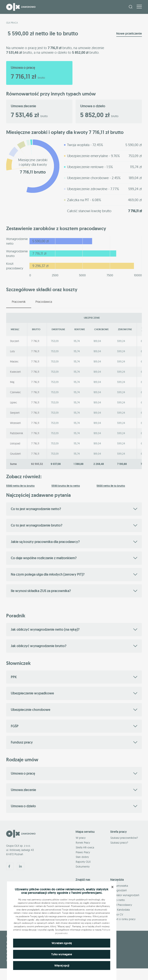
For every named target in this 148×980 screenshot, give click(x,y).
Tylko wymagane (62, 954)
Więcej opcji (62, 966)
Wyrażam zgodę (62, 943)
